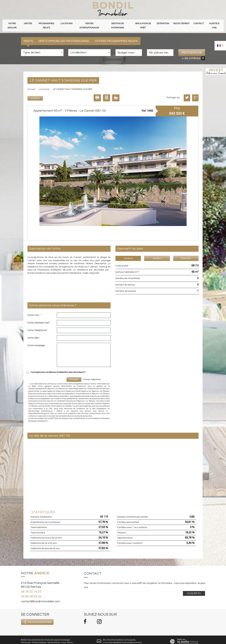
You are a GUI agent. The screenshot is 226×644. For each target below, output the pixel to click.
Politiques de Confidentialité (73, 414)
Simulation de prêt (144, 23)
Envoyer (74, 375)
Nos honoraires (54, 638)
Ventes (28, 23)
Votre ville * (34, 333)
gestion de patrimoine (118, 23)
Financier (186, 254)
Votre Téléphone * (38, 326)
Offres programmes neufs (116, 36)
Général (128, 254)
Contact (198, 23)
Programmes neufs (47, 23)
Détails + (157, 254)
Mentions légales (39, 638)
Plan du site (26, 638)
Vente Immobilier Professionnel (64, 36)
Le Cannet (44, 84)
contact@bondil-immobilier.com (40, 597)
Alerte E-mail (214, 23)
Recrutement (182, 23)
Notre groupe (12, 23)
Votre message (36, 341)
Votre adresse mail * (39, 318)
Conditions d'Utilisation (100, 414)
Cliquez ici (194, 589)
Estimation (164, 23)
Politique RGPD (27, 640)
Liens (63, 638)
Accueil (31, 84)
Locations (67, 23)
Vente (28, 36)
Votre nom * (34, 310)
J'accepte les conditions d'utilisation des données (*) (58, 368)
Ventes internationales (89, 23)
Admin (70, 638)
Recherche (192, 48)
